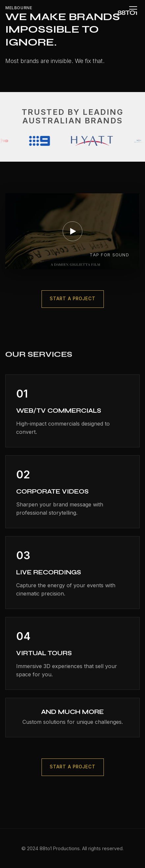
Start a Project (73, 299)
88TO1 (127, 13)
